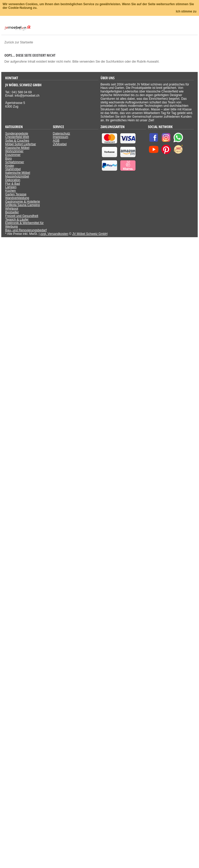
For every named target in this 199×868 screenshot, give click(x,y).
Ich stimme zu (186, 11)
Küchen (10, 191)
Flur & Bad (13, 184)
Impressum (61, 137)
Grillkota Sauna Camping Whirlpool (22, 207)
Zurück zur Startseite (19, 42)
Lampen (11, 187)
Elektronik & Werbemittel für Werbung (24, 225)
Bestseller (12, 212)
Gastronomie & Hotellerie (23, 202)
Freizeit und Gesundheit (22, 216)
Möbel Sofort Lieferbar (21, 144)
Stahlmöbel (13, 169)
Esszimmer (13, 155)
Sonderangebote (17, 134)
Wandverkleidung (17, 198)
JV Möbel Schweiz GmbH (90, 234)
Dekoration (13, 180)
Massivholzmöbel (17, 176)
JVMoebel (60, 144)
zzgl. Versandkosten (54, 234)
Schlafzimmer (15, 162)
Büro (8, 158)
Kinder (10, 166)
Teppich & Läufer (17, 220)
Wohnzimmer (14, 151)
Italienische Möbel (18, 173)
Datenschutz (62, 134)
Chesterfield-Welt (17, 137)
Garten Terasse (16, 194)
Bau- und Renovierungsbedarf (26, 230)
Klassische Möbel (17, 148)
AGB (56, 141)
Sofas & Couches (17, 141)
